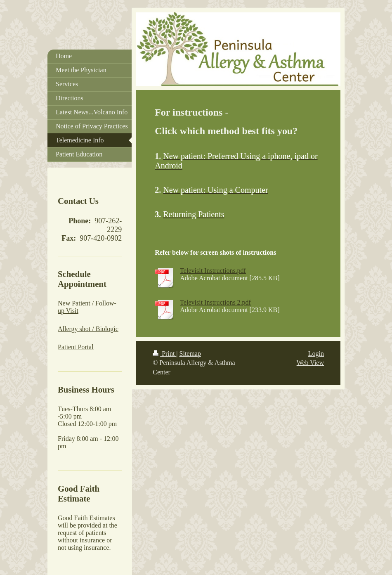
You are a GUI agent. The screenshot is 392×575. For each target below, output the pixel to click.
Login (316, 354)
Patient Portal (76, 347)
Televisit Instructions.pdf (213, 271)
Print (164, 354)
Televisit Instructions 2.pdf (215, 302)
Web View (310, 363)
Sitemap (190, 354)
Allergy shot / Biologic (88, 329)
